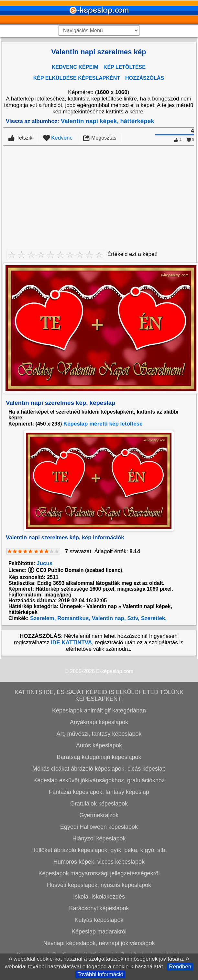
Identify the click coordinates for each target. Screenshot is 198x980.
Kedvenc (62, 138)
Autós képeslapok (99, 745)
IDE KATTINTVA (71, 643)
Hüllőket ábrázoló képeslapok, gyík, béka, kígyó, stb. (99, 850)
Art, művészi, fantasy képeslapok (99, 734)
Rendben (180, 967)
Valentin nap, (108, 618)
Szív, (133, 618)
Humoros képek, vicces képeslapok (99, 862)
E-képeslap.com (115, 671)
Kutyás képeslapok (99, 920)
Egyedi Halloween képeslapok (99, 827)
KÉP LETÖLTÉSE (125, 67)
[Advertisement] (99, 194)
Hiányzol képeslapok (99, 838)
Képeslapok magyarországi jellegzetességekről (99, 873)
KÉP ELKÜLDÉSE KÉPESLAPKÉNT (77, 78)
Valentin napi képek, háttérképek (108, 121)
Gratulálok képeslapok (99, 804)
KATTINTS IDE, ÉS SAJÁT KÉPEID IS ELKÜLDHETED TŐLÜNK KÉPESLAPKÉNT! (99, 695)
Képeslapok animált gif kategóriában (99, 711)
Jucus (44, 563)
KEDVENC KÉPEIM (75, 67)
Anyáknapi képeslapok (99, 722)
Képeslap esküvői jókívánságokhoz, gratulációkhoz (99, 780)
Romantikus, (73, 618)
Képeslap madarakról (99, 932)
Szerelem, (42, 618)
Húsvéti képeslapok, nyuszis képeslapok (99, 885)
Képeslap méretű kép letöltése (103, 424)
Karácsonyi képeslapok (99, 908)
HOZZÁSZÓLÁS (145, 78)
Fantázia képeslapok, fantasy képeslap (99, 792)
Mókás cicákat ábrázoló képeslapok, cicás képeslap (99, 769)
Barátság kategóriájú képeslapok (99, 757)
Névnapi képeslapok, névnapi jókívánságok (99, 943)
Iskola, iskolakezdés (99, 897)
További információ (100, 974)
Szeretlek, (153, 618)
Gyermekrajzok (99, 815)
